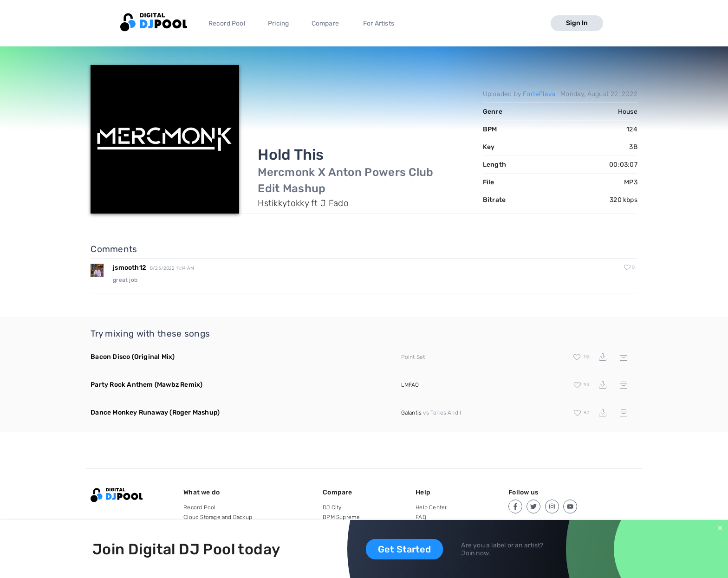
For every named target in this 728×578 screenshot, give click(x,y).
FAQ (421, 517)
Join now (475, 553)
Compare (325, 23)
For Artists (379, 23)
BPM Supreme (341, 517)
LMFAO (410, 385)
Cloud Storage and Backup (218, 517)
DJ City (332, 507)
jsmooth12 (130, 268)
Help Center (431, 507)
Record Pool (227, 23)
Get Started (404, 549)
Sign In (577, 23)
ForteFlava (539, 94)
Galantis (412, 413)
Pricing (278, 23)
